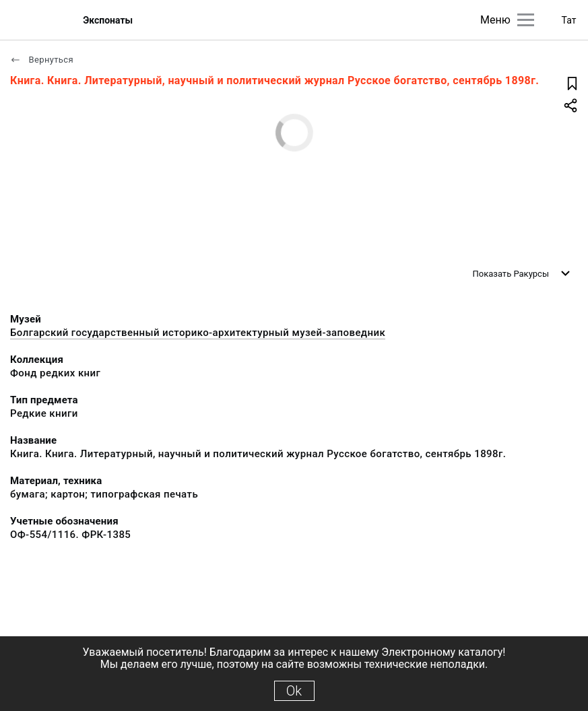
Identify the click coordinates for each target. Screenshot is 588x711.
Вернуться (42, 60)
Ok (294, 691)
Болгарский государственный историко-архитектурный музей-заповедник (198, 333)
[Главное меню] (526, 20)
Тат (569, 20)
